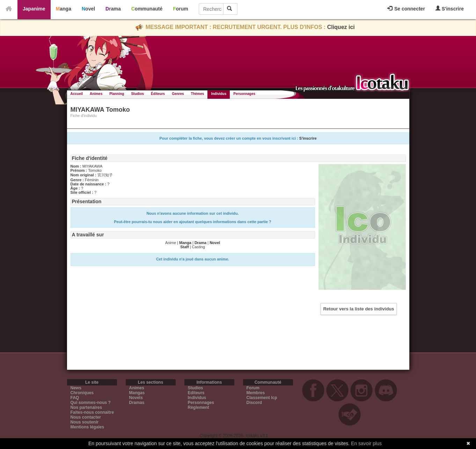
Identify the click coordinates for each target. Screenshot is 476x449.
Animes (96, 94)
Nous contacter (86, 417)
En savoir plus (366, 443)
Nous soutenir (85, 422)
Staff (184, 247)
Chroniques (82, 393)
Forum (181, 9)
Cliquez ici (341, 27)
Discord (254, 403)
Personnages (244, 94)
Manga (64, 9)
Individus (219, 94)
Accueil (77, 94)
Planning (117, 94)
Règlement (199, 407)
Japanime (34, 9)
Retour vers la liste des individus (358, 309)
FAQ (75, 398)
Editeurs (196, 393)
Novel (88, 9)
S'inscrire (450, 9)
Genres (178, 94)
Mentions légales (87, 427)
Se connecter (406, 9)
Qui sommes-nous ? (91, 403)
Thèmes (198, 94)
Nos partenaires (86, 407)
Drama (113, 9)
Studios (137, 94)
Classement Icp (262, 398)
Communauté (147, 9)
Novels (136, 398)
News (76, 388)
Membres (256, 393)
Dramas (137, 403)
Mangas (137, 393)
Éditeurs (158, 94)
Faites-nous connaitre (92, 412)
